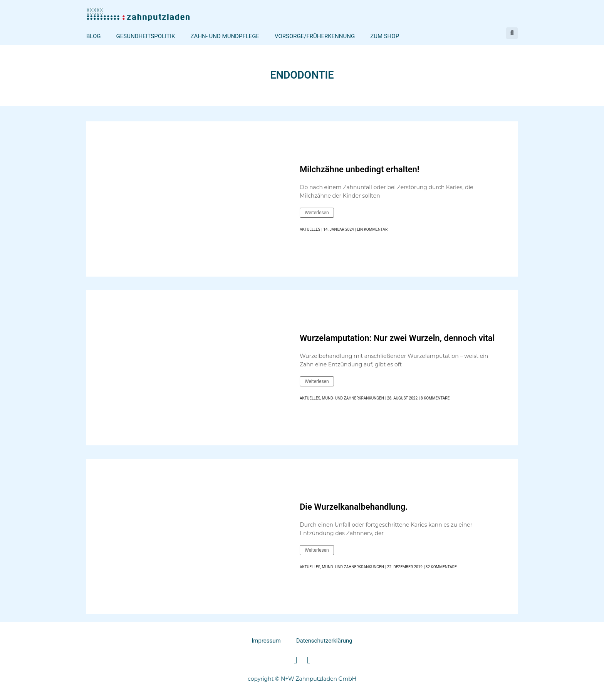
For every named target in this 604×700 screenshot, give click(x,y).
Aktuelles (310, 229)
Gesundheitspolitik (146, 36)
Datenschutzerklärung (324, 641)
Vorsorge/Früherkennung (315, 36)
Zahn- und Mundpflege (225, 36)
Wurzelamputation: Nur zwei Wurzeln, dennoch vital (397, 338)
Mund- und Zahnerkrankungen (353, 398)
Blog (94, 36)
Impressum (266, 641)
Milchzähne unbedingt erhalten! (360, 169)
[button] (512, 33)
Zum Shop (385, 36)
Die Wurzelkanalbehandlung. (354, 507)
